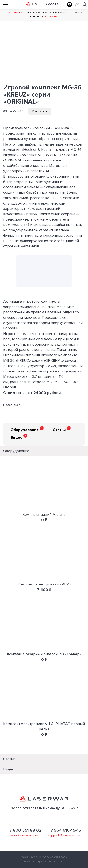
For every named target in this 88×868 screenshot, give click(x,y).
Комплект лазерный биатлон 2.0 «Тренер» (44, 654)
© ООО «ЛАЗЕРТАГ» (53, 857)
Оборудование (40, 111)
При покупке (14, 13)
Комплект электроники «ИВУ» (44, 584)
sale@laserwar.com (24, 835)
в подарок (51, 17)
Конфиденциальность (48, 862)
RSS (27, 862)
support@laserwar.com (65, 835)
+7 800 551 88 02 (24, 830)
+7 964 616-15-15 (65, 830)
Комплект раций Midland (44, 515)
